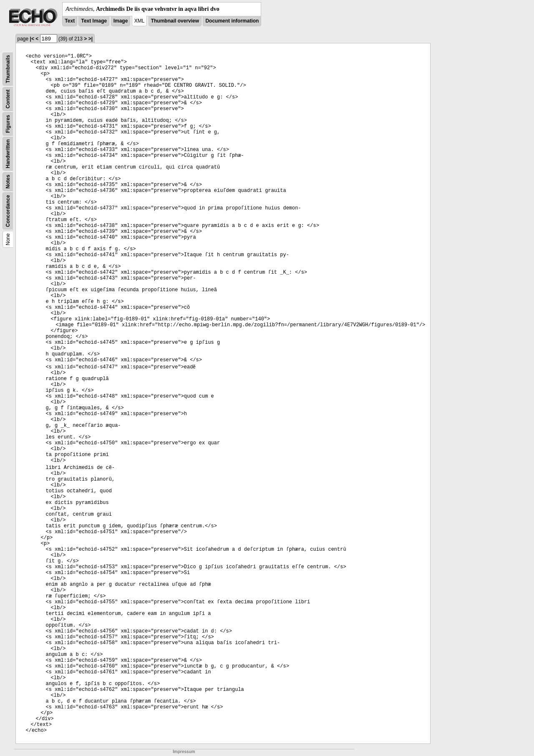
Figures (8, 124)
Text (70, 21)
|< (32, 39)
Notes (8, 182)
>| (91, 39)
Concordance (8, 211)
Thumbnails (8, 69)
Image (121, 21)
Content (8, 99)
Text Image (94, 21)
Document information (232, 21)
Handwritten (8, 154)
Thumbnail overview (175, 21)
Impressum (184, 752)
